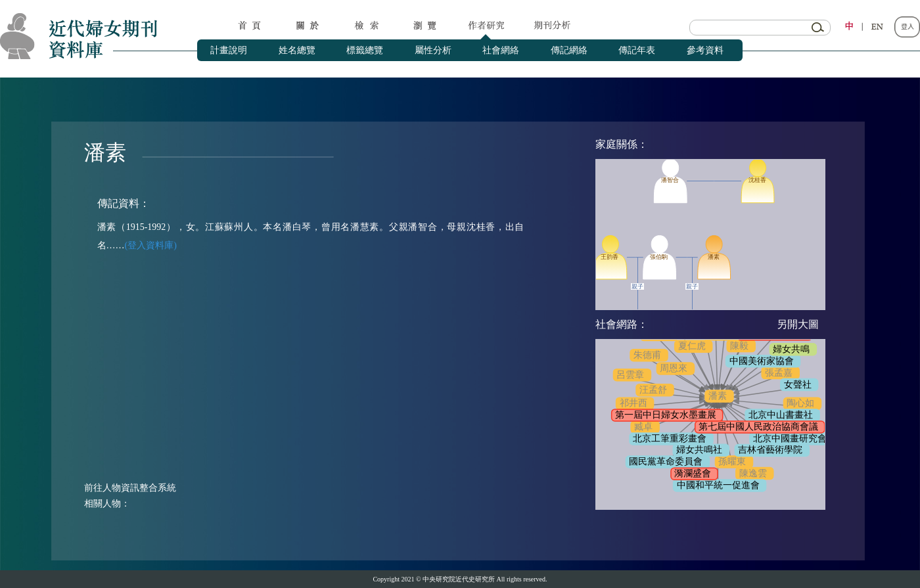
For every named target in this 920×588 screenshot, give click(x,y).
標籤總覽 (365, 50)
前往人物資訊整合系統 (130, 488)
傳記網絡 (569, 50)
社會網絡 (501, 50)
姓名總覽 (297, 50)
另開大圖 (798, 324)
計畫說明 (229, 50)
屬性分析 (433, 50)
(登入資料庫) (151, 245)
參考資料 (705, 50)
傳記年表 (637, 50)
